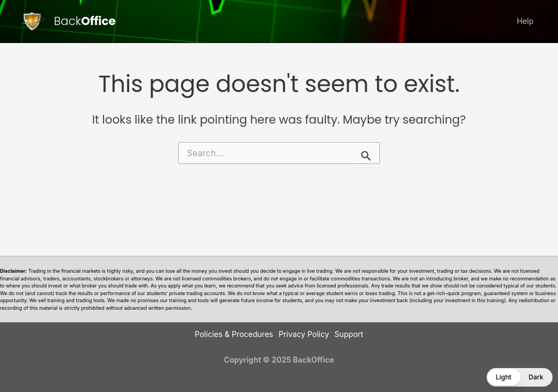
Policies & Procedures (234, 334)
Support (349, 334)
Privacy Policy (304, 334)
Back (85, 21)
